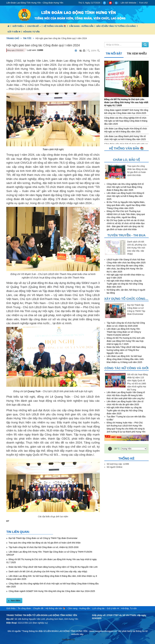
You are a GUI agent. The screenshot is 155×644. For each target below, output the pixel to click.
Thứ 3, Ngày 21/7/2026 (89, 3)
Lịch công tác (98, 608)
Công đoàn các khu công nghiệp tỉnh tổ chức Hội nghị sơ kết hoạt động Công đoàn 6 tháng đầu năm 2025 (126, 121)
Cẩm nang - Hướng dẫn (81, 26)
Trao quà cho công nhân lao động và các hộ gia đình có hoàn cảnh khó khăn (44, 543)
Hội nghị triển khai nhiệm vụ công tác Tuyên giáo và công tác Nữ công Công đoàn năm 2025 (125, 284)
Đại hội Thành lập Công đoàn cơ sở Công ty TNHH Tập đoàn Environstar (43, 538)
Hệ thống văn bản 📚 (55, 26)
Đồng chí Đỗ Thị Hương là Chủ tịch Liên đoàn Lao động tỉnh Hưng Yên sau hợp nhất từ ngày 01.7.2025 (126, 102)
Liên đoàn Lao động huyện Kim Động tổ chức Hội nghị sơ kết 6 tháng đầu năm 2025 (125, 196)
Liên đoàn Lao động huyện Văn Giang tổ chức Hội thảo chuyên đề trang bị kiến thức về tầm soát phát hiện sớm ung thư (126, 395)
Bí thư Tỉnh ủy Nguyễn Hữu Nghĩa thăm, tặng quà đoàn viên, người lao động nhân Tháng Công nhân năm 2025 (126, 205)
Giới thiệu (18, 26)
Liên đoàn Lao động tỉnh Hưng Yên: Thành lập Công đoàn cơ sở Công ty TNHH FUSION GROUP (124, 332)
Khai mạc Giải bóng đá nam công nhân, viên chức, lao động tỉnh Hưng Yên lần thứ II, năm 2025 (125, 269)
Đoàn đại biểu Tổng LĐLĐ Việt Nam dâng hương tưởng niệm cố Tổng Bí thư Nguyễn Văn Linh (53, 567)
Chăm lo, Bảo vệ (126, 160)
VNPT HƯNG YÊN (84, 639)
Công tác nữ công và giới (126, 368)
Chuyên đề (34, 26)
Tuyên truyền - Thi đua (126, 235)
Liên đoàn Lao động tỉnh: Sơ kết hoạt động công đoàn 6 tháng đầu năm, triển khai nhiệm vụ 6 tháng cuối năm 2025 (125, 359)
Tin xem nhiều (137, 54)
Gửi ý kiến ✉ (14, 32)
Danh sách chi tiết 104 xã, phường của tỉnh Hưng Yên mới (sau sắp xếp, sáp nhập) (48, 571)
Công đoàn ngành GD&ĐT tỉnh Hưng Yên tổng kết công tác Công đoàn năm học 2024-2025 (51, 591)
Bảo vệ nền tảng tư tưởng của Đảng (116, 26)
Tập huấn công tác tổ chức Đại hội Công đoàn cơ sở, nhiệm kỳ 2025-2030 (43, 547)
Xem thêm (15, 601)
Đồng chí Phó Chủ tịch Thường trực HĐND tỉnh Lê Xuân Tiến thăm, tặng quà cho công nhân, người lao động (126, 214)
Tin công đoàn (24, 608)
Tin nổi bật (114, 54)
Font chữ (143, 3)
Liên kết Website (128, 3)
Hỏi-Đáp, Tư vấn (31, 32)
